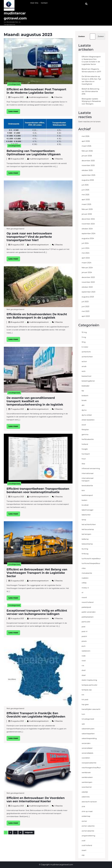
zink (83, 806)
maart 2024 (86, 263)
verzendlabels (87, 753)
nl (82, 593)
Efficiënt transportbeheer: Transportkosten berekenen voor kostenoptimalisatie (38, 490)
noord (84, 597)
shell (84, 670)
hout (84, 459)
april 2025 (86, 199)
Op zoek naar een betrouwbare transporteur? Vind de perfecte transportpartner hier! (29, 237)
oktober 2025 (87, 170)
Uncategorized (14, 84)
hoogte (85, 449)
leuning (85, 549)
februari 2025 (87, 209)
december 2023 (88, 277)
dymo (84, 410)
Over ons (34, 3)
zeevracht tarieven (89, 802)
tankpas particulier (90, 685)
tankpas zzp (87, 690)
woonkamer (87, 787)
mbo (84, 568)
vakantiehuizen (88, 729)
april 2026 (86, 141)
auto (84, 371)
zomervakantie (88, 831)
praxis (84, 641)
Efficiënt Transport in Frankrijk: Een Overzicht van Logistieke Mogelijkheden (36, 715)
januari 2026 (87, 156)
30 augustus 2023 (17, 159)
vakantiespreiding (89, 738)
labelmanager (88, 510)
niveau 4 (85, 588)
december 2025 (88, 161)
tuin (83, 714)
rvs (83, 666)
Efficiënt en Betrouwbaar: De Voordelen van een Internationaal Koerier (36, 800)
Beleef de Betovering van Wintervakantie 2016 (90, 91)
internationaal (88, 473)
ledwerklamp (87, 544)
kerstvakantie (87, 486)
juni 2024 (86, 248)
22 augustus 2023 (17, 806)
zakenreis (86, 797)
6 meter (85, 347)
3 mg (84, 337)
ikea (83, 464)
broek (84, 400)
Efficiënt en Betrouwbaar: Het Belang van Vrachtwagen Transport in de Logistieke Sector (37, 573)
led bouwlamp (88, 529)
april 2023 (86, 316)
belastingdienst (88, 381)
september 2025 (88, 175)
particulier (86, 622)
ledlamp (85, 539)
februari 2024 (87, 268)
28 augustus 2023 (17, 322)
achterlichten (87, 357)
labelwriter (86, 515)
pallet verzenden (89, 612)
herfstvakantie (88, 439)
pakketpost (86, 607)
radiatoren (86, 651)
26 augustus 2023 (17, 497)
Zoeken (82, 36)
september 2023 (88, 292)
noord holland (88, 602)
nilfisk (84, 583)
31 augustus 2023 (17, 97)
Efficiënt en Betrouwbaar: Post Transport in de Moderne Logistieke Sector (36, 91)
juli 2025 (85, 185)
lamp (84, 520)
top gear (85, 704)
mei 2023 (85, 311)
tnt (83, 695)
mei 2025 (85, 195)
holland (85, 444)
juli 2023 (85, 302)
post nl (85, 631)
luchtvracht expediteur (91, 559)
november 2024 (88, 224)
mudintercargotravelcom (38, 97)
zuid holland (87, 845)
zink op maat (87, 811)
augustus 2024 (88, 238)
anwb (84, 366)
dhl (83, 405)
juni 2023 (85, 306)
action (84, 361)
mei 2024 (86, 253)
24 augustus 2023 (17, 618)
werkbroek (86, 772)
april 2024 (86, 258)
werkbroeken (87, 777)
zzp (83, 855)
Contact (44, 3)
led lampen (86, 534)
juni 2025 (85, 190)
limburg (85, 554)
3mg (84, 342)
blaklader (86, 386)
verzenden (86, 743)
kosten (84, 500)
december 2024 (88, 219)
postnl (84, 636)
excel (84, 425)
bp (83, 391)
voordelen (86, 758)
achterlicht (86, 352)
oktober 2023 (87, 287)
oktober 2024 (87, 229)
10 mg (84, 332)
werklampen (87, 782)
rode (84, 656)
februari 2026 (87, 151)
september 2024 (89, 233)
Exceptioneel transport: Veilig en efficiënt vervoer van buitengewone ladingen (37, 612)
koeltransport (87, 495)
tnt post (85, 699)
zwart (84, 850)
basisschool (86, 376)
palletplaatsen (88, 617)
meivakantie (87, 573)
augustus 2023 (88, 297)
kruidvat (85, 505)
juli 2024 (85, 243)
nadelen (85, 578)
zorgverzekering (88, 836)
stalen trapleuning (89, 680)
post (83, 627)
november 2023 (88, 282)
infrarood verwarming (91, 468)
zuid (83, 841)
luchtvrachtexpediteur (91, 563)
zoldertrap (86, 816)
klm (83, 490)
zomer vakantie (88, 826)
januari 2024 (87, 272)
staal (84, 675)
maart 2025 (86, 204)
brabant (85, 396)
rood (84, 661)
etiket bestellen (88, 420)
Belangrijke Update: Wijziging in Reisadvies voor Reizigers (91, 101)
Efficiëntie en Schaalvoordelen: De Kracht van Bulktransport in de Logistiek (37, 316)
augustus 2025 (88, 180)
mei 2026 (86, 136)
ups (83, 724)
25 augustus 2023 (17, 581)
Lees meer (14, 112)
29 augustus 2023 (17, 245)
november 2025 (88, 165)
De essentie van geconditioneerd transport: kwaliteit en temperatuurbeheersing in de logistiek (35, 401)
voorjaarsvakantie (89, 763)
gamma (85, 434)
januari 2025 (87, 214)
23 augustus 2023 (17, 721)
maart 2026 (86, 146)
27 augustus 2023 (17, 409)
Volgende (29, 832)
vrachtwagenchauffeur (91, 768)
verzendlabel (87, 748)
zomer (84, 821)
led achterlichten (89, 524)
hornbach (86, 454)
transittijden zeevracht (91, 709)
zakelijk (85, 792)
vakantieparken (88, 734)
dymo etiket (87, 415)
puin (84, 646)
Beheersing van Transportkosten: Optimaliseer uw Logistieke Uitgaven (34, 153)
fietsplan (85, 430)
